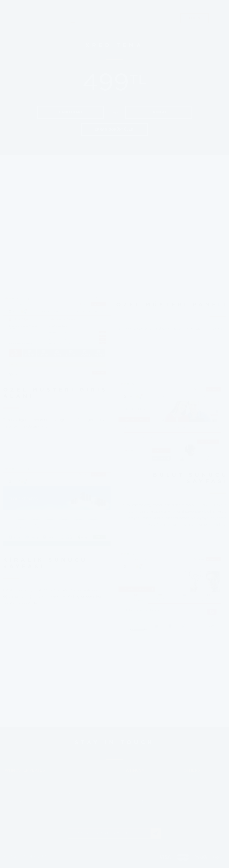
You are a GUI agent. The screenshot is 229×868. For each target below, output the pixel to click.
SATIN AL (159, 112)
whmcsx (32, 17)
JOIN (156, 833)
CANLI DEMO (71, 112)
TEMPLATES (73, 40)
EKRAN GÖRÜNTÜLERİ (114, 129)
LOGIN (194, 40)
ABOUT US (160, 40)
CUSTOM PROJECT (117, 40)
